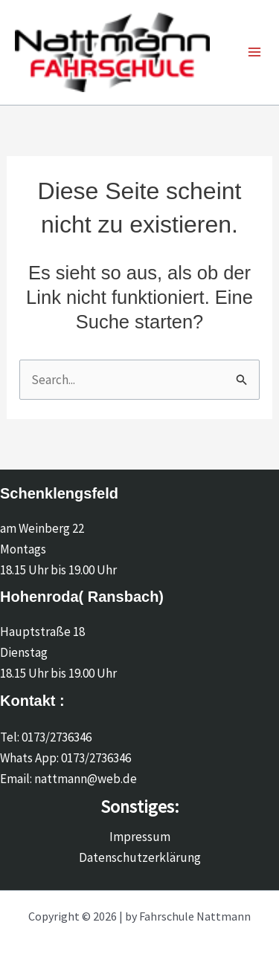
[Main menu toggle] (254, 53)
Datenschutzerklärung (140, 857)
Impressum (140, 837)
